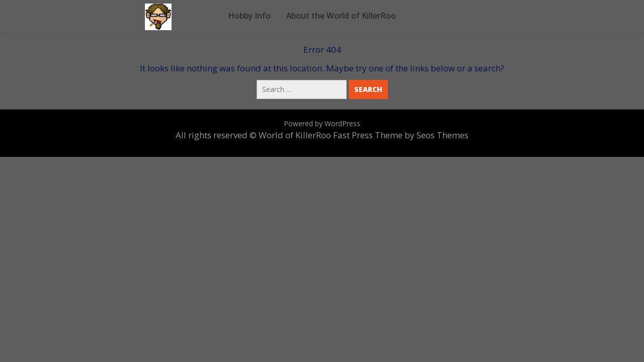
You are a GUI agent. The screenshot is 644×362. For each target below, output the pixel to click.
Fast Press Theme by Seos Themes (401, 135)
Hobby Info (249, 16)
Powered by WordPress (322, 123)
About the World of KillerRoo (341, 16)
